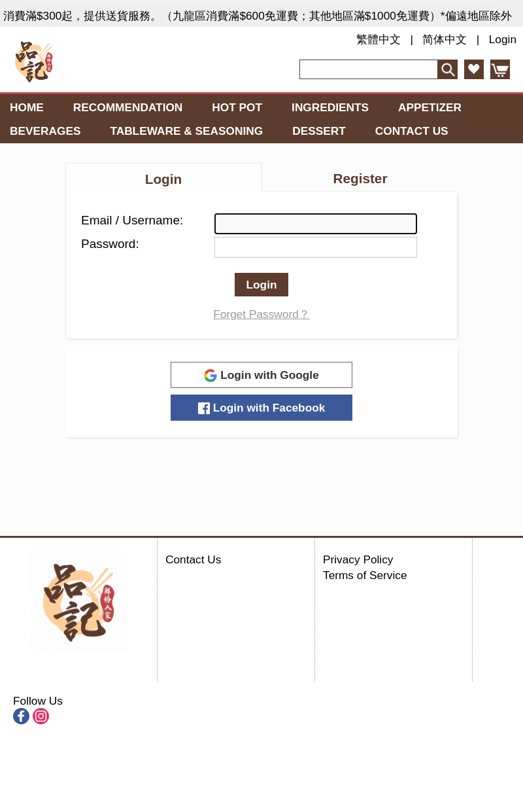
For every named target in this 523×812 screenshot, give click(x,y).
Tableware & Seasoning (186, 131)
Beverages (45, 131)
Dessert (319, 131)
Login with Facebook (262, 408)
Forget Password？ (261, 314)
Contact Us (412, 131)
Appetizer (430, 107)
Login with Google (261, 375)
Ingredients (330, 107)
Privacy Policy (358, 559)
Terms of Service (365, 575)
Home (27, 107)
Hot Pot (237, 107)
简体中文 (445, 39)
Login (503, 39)
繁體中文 (379, 39)
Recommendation (128, 107)
